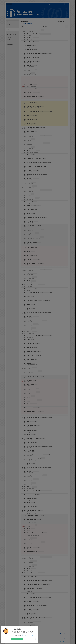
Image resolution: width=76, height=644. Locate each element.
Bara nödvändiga (30, 639)
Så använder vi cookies (28, 635)
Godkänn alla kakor (17, 639)
